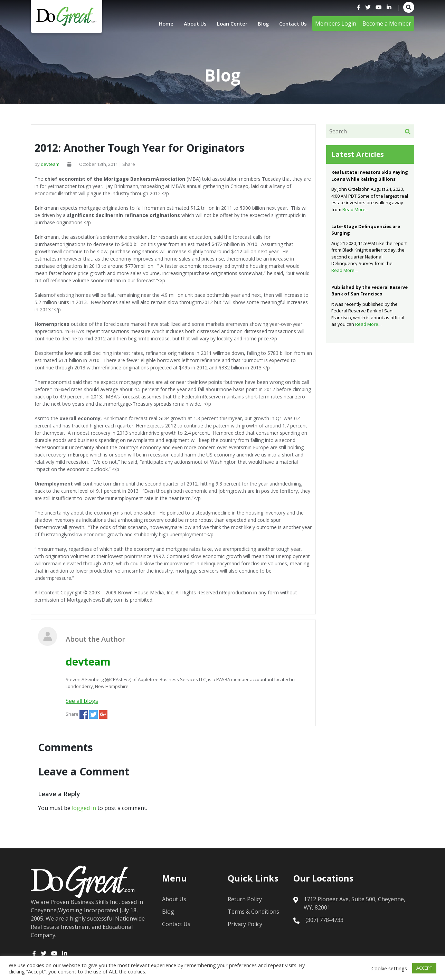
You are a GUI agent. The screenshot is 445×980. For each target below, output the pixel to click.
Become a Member (387, 23)
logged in (84, 808)
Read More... (356, 209)
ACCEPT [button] (424, 968)
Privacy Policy (245, 924)
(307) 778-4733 (324, 920)
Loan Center (228, 23)
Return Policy (245, 899)
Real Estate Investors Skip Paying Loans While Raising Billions (370, 176)
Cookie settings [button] (389, 968)
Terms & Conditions (253, 912)
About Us (189, 23)
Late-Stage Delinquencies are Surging (366, 230)
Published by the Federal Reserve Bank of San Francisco (370, 291)
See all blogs (82, 701)
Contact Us (292, 23)
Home (158, 23)
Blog (261, 23)
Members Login (336, 23)
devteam (50, 164)
